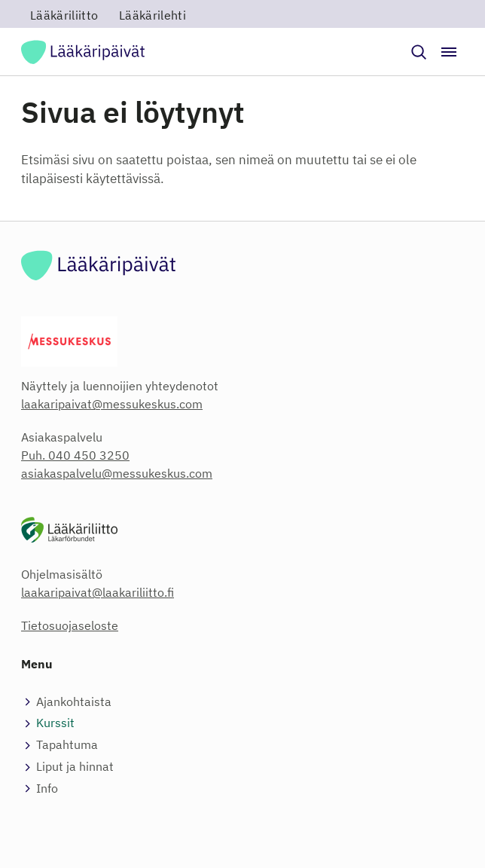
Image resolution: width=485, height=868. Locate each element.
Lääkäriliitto (64, 15)
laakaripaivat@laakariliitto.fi (98, 592)
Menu (37, 664)
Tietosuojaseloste (70, 625)
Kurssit (55, 723)
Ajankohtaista (74, 701)
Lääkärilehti (153, 15)
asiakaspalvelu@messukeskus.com (117, 473)
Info (47, 788)
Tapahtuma (67, 744)
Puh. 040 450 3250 (75, 455)
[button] (419, 52)
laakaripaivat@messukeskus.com (112, 404)
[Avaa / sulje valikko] (449, 52)
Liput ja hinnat (75, 766)
